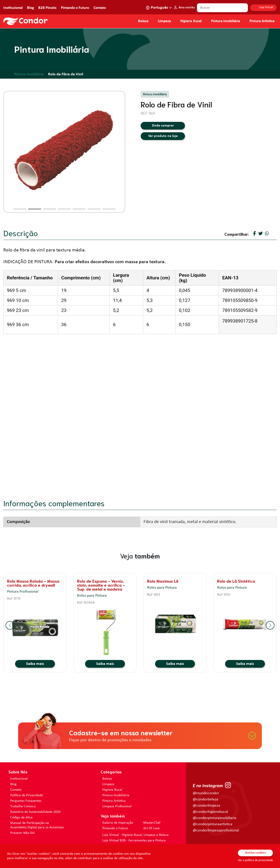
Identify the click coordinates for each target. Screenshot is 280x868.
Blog (30, 8)
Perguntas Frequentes (26, 801)
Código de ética (21, 817)
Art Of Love (152, 828)
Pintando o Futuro (75, 8)
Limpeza (108, 784)
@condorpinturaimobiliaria (215, 818)
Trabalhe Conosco (23, 806)
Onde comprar (163, 126)
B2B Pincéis (47, 8)
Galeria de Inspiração (118, 823)
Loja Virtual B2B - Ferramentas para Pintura (134, 841)
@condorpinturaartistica (213, 824)
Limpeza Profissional (117, 806)
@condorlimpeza (206, 806)
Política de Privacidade (27, 795)
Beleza (143, 21)
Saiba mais (35, 664)
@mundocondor (206, 793)
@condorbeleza (205, 799)
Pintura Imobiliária (226, 21)
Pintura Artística (262, 21)
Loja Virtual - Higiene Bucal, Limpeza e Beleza (135, 835)
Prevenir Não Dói (22, 833)
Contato (100, 8)
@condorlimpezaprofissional (216, 830)
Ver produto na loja (163, 136)
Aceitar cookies (255, 853)
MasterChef (152, 823)
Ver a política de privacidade (255, 860)
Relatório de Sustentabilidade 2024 (35, 812)
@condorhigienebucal (210, 812)
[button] (20, 209)
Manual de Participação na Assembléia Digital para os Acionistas (37, 825)
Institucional (13, 8)
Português (159, 8)
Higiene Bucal (191, 21)
